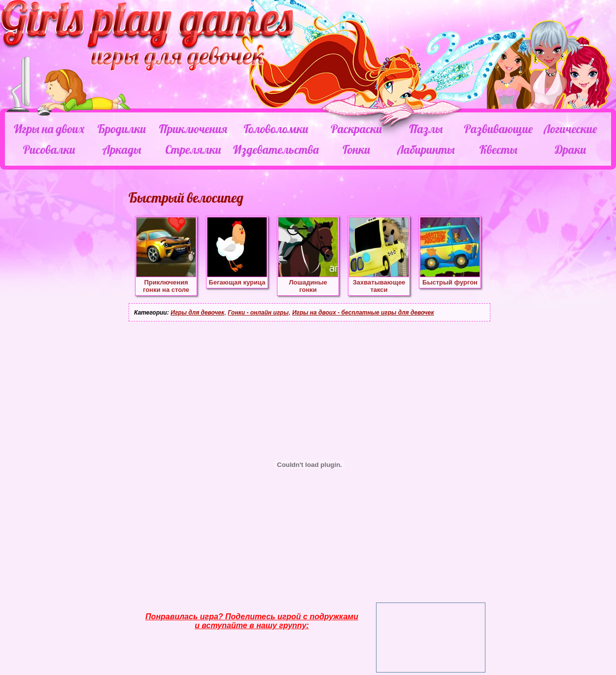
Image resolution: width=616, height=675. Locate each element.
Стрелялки (193, 149)
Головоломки (276, 129)
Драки (570, 149)
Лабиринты (426, 149)
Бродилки (122, 129)
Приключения (193, 129)
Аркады (122, 149)
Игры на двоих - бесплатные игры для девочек (363, 313)
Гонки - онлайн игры (258, 313)
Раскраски (356, 129)
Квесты (498, 149)
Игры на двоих (49, 129)
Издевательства (276, 149)
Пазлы (426, 129)
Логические (570, 129)
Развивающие (498, 129)
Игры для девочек (197, 313)
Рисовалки (49, 149)
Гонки (356, 149)
